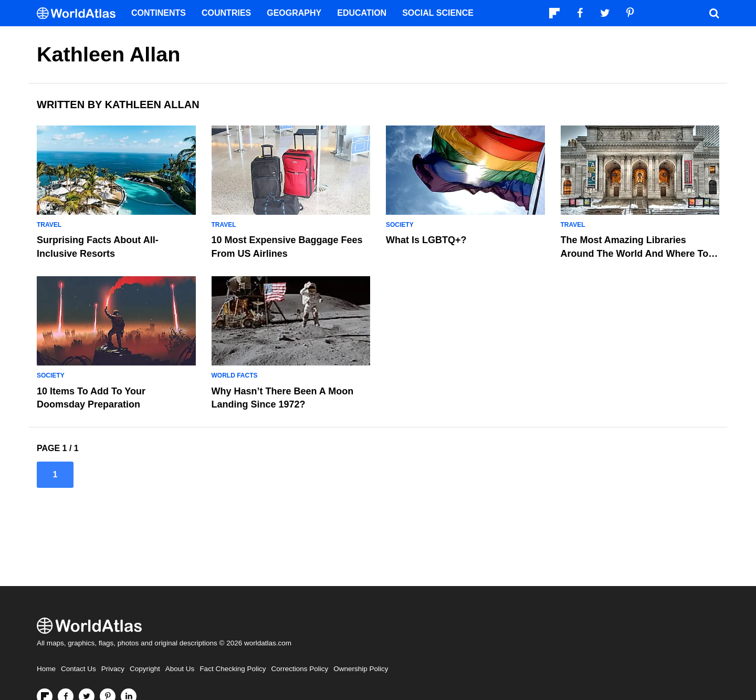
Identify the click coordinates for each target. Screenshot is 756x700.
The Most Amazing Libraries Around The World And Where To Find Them (635, 253)
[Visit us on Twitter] (605, 13)
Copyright (145, 669)
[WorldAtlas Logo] (80, 13)
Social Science (438, 13)
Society (400, 225)
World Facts (235, 375)
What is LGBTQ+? (426, 240)
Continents (159, 13)
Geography (294, 13)
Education (362, 13)
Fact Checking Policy (233, 669)
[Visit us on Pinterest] (630, 13)
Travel (49, 225)
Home (46, 669)
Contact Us (78, 669)
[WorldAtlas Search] (714, 13)
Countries (226, 13)
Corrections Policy (300, 669)
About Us (180, 669)
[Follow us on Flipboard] (554, 13)
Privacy (113, 669)
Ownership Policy (361, 669)
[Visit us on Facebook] (580, 13)
